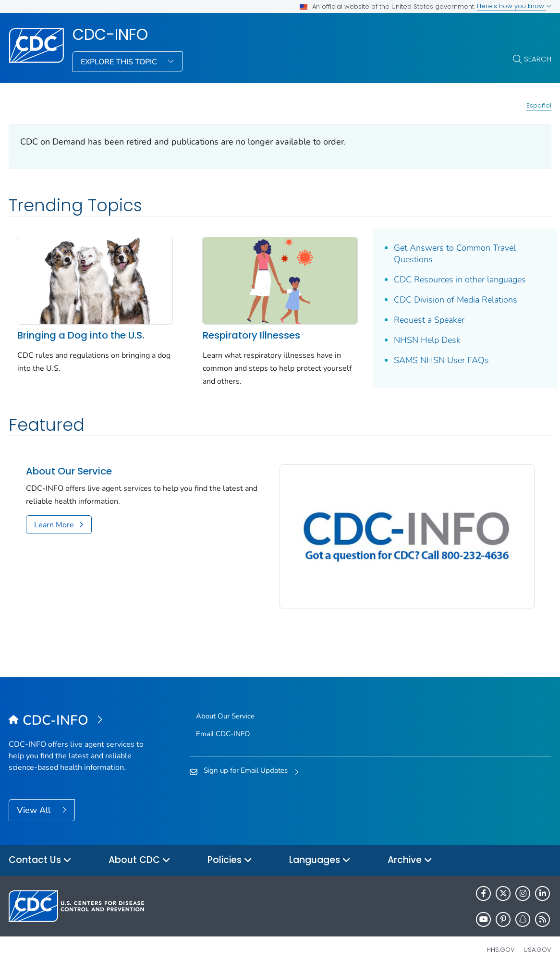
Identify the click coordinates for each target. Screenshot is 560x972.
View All (35, 810)
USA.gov (537, 950)
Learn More (54, 525)
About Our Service (69, 471)
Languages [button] (320, 860)
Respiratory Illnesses (251, 335)
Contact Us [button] (40, 860)
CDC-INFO (110, 35)
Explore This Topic (120, 62)
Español (539, 105)
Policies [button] (230, 860)
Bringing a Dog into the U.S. (81, 335)
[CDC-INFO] (77, 721)
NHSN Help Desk (427, 340)
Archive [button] (410, 860)
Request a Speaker (429, 320)
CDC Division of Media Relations (456, 300)
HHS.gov (501, 950)
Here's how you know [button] (514, 6)
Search (538, 59)
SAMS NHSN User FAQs (441, 360)
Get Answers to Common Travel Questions (455, 254)
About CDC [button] (140, 860)
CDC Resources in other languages (460, 279)
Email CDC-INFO (223, 734)
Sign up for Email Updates (246, 770)
